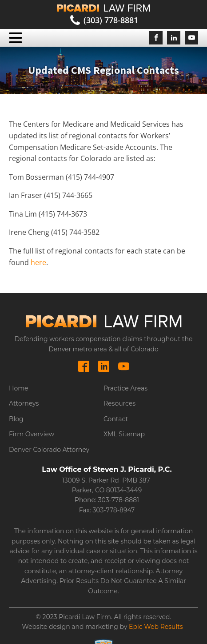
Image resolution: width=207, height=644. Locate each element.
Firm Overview (32, 434)
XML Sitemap (124, 434)
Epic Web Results (156, 627)
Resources (119, 403)
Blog (16, 419)
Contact (116, 419)
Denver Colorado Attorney (49, 450)
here (38, 262)
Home (18, 388)
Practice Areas (125, 388)
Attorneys (24, 403)
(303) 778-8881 (111, 20)
